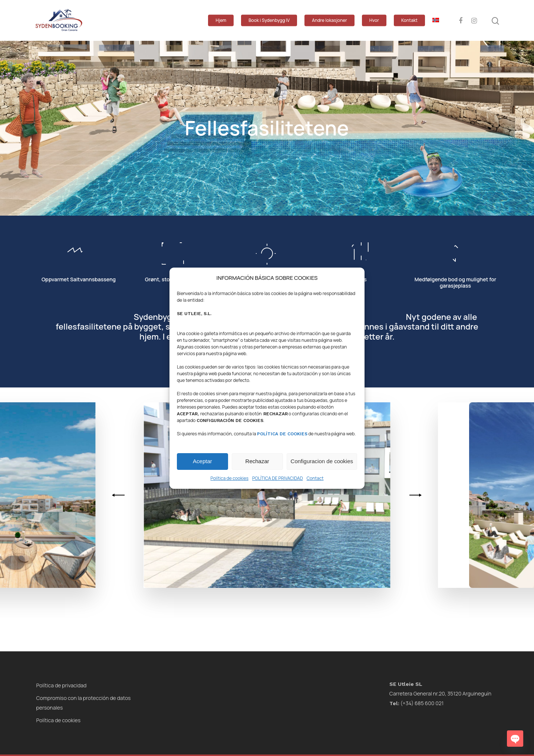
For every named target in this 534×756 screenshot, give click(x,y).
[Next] (414, 495)
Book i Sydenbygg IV (269, 20)
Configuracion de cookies (322, 461)
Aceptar (202, 461)
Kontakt (409, 20)
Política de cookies (230, 478)
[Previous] (119, 495)
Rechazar (257, 461)
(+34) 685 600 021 (416, 703)
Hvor (374, 20)
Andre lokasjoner (329, 20)
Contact (315, 478)
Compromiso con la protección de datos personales (84, 703)
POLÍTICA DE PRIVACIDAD (278, 478)
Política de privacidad (62, 685)
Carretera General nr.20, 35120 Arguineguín (440, 693)
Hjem (221, 20)
